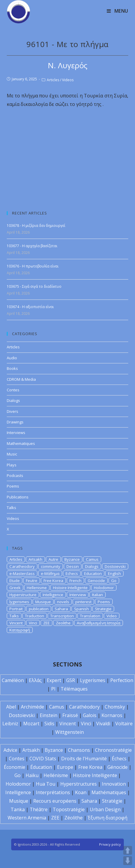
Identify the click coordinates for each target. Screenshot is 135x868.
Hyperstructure (23, 595)
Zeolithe (63, 623)
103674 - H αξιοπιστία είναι (30, 307)
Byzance (72, 559)
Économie (15, 767)
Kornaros (112, 715)
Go (114, 581)
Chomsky (115, 707)
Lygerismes (93, 680)
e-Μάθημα (50, 573)
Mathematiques (21, 443)
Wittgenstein (70, 732)
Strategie (103, 609)
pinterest (83, 602)
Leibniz (10, 724)
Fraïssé (70, 715)
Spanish (81, 609)
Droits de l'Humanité (84, 759)
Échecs (119, 759)
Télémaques (74, 689)
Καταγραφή (20, 630)
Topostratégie (69, 809)
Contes (13, 390)
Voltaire (124, 724)
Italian (97, 595)
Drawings (15, 422)
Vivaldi (103, 724)
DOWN (128, 861)
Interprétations (53, 792)
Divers (12, 411)
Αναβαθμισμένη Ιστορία (99, 623)
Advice (10, 750)
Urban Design (105, 809)
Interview (78, 595)
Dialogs (13, 400)
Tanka (18, 809)
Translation (90, 616)
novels (63, 602)
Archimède (32, 707)
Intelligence (53, 595)
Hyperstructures (79, 784)
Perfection (122, 680)
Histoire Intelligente (70, 588)
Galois (90, 715)
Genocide (96, 581)
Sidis (49, 724)
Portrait (16, 609)
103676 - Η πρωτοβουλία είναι (33, 266)
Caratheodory (22, 566)
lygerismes (19, 602)
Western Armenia (27, 818)
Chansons (79, 750)
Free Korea (53, 581)
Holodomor (104, 588)
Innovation (114, 784)
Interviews (16, 433)
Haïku (32, 775)
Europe (65, 767)
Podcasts (15, 475)
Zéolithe (74, 818)
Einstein (49, 715)
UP (128, 850)
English (114, 573)
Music (12, 454)
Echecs (72, 573)
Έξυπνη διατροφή (107, 818)
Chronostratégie (113, 750)
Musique (43, 602)
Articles (53, 80)
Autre (53, 559)
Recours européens (55, 801)
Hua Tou (46, 784)
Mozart (31, 724)
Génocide (117, 767)
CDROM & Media (21, 379)
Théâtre (39, 809)
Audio (12, 358)
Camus (92, 559)
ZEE (46, 623)
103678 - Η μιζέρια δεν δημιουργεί (36, 226)
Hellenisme (37, 588)
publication (39, 609)
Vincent (16, 623)
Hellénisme (56, 775)
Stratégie (112, 801)
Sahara (61, 609)
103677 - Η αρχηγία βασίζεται (32, 246)
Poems (13, 486)
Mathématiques (109, 792)
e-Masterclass (22, 573)
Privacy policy (110, 844)
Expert (54, 680)
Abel (11, 707)
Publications (18, 497)
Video (112, 616)
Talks (11, 508)
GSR (71, 680)
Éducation (41, 767)
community (51, 566)
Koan (81, 792)
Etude (15, 581)
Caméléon (13, 680)
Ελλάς (35, 680)
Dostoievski (115, 566)
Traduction (35, 616)
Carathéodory (84, 707)
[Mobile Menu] (117, 11)
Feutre (32, 581)
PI (53, 689)
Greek (15, 588)
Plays (12, 465)
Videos (68, 80)
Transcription (62, 616)
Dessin (73, 566)
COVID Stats (43, 759)
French (75, 581)
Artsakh (35, 559)
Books (12, 368)
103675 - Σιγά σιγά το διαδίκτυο (34, 286)
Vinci (33, 623)
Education (93, 573)
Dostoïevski (22, 715)
